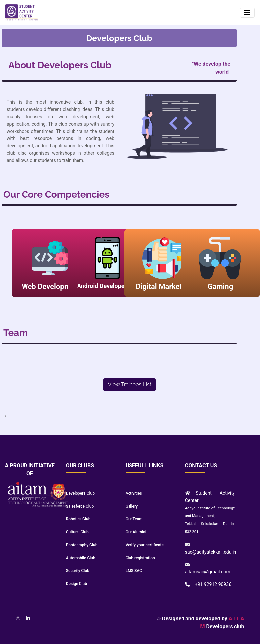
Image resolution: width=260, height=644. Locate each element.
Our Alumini (136, 532)
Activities (134, 493)
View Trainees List (130, 384)
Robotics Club (78, 519)
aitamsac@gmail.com (208, 572)
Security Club (78, 571)
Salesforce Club (80, 506)
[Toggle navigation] (247, 13)
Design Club (77, 584)
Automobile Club (81, 558)
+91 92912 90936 (213, 584)
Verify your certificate (145, 545)
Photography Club (82, 545)
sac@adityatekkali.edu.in (211, 552)
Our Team (134, 519)
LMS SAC (134, 571)
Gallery (132, 506)
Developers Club (80, 493)
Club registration (140, 558)
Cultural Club (77, 532)
